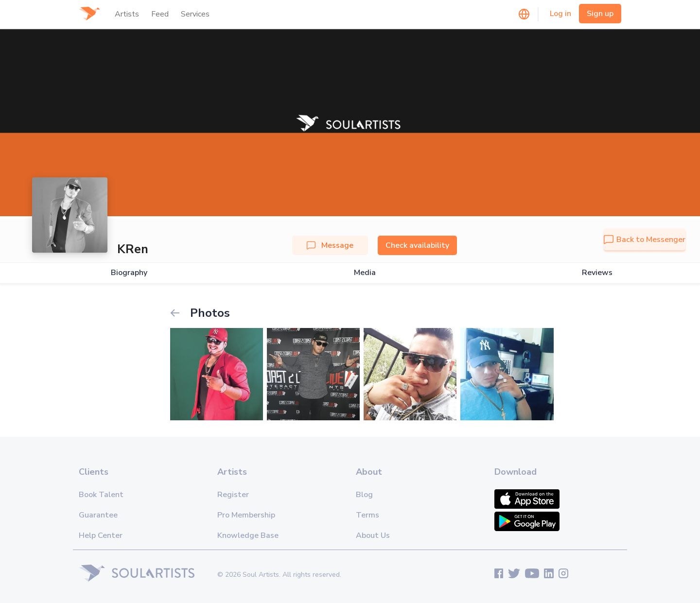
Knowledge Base (248, 535)
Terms (367, 515)
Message (330, 245)
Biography (129, 273)
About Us (373, 535)
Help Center (101, 535)
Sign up (600, 14)
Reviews (597, 273)
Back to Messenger (645, 240)
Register (233, 495)
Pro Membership (246, 515)
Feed (160, 14)
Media (365, 273)
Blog (364, 495)
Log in (560, 14)
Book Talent (101, 495)
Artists (127, 14)
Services (195, 14)
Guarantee (98, 515)
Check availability (417, 245)
